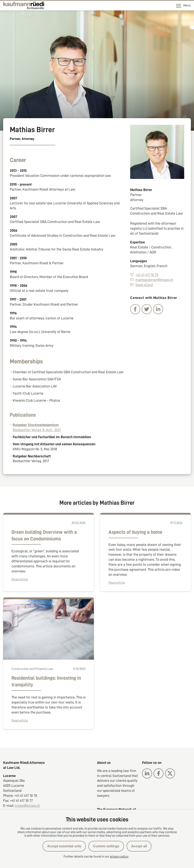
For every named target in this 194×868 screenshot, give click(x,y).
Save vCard (141, 285)
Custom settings (106, 846)
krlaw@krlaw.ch (28, 806)
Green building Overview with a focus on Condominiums (44, 535)
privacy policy (119, 857)
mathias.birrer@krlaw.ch (152, 280)
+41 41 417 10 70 (144, 275)
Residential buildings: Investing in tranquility (46, 681)
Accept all (139, 846)
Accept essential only (64, 846)
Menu (183, 6)
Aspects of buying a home (135, 532)
